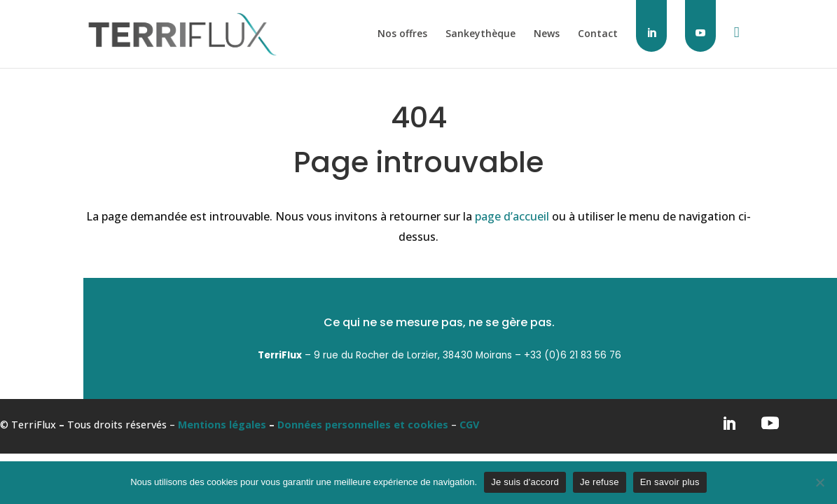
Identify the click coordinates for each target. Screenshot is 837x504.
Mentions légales (222, 425)
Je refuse (600, 482)
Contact (598, 34)
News (547, 34)
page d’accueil (512, 216)
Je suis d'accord (525, 482)
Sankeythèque (480, 34)
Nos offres (402, 34)
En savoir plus (670, 482)
